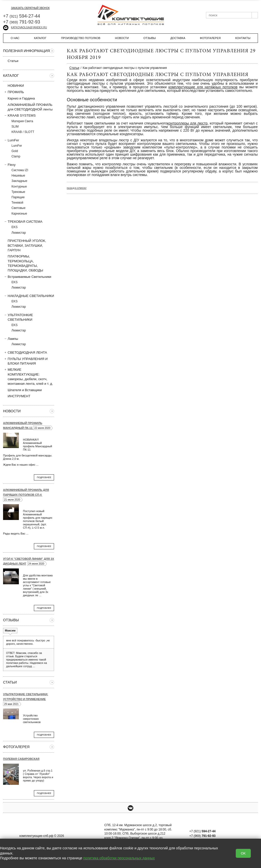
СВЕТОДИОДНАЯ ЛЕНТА (25, 352)
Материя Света (22, 121)
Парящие (18, 197)
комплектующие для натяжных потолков (203, 87)
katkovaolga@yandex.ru (25, 27)
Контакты (243, 38)
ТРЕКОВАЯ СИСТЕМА (23, 221)
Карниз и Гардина (19, 98)
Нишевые (18, 176)
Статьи (11, 61)
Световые (18, 208)
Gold (15, 151)
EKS (15, 227)
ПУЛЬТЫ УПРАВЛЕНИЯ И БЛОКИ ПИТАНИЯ (25, 361)
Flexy (9, 165)
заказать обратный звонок (26, 8)
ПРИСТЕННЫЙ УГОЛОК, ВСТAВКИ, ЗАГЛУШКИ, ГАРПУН (25, 245)
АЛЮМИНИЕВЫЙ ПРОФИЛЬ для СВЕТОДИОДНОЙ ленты (28, 107)
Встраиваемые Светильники (27, 277)
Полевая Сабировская (21, 759)
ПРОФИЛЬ (14, 92)
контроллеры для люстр (187, 123)
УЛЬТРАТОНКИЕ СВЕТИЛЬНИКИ (18, 317)
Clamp (16, 156)
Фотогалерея (210, 38)
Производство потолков (81, 38)
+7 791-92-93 (22, 22)
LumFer (11, 140)
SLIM (15, 127)
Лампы (11, 339)
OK (243, 853)
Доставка (178, 38)
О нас (15, 38)
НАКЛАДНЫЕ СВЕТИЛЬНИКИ (29, 296)
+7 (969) (203, 836)
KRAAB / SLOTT (23, 132)
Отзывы (149, 38)
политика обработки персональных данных (119, 858)
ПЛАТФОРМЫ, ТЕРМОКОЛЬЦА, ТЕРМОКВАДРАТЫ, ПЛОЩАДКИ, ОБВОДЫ (23, 263)
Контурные (19, 187)
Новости (122, 38)
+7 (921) (203, 831)
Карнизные (19, 214)
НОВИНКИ (16, 86)
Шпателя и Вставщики (22, 390)
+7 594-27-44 (22, 16)
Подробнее (44, 477)
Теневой (17, 203)
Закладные (19, 181)
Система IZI (20, 170)
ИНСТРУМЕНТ (17, 396)
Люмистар (19, 233)
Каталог (40, 38)
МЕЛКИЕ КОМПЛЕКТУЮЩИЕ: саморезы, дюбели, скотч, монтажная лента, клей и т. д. (28, 376)
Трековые (18, 192)
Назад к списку (77, 188)
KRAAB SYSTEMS (19, 115)
